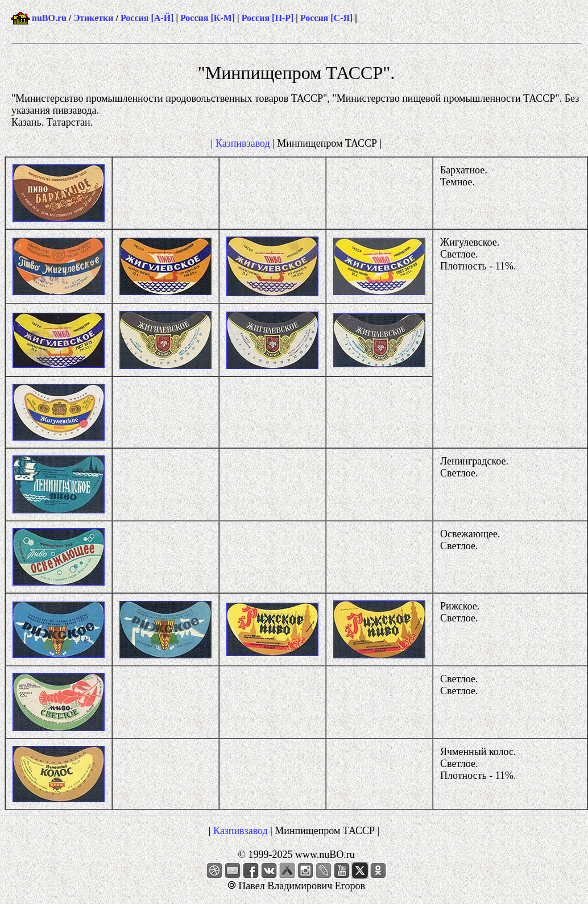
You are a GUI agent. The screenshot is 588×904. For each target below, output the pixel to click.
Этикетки (93, 18)
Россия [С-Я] (327, 18)
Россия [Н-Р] (268, 18)
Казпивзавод (243, 143)
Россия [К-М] (208, 18)
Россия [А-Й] (147, 18)
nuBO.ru (49, 18)
